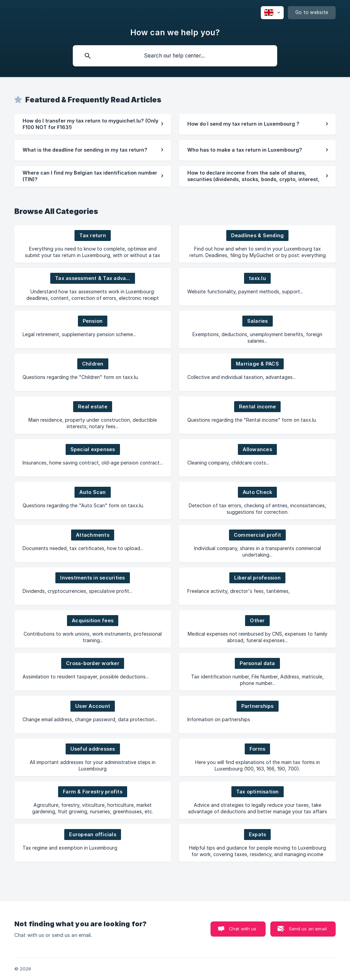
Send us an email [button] (308, 929)
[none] (272, 13)
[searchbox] (175, 56)
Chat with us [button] (243, 929)
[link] (93, 124)
